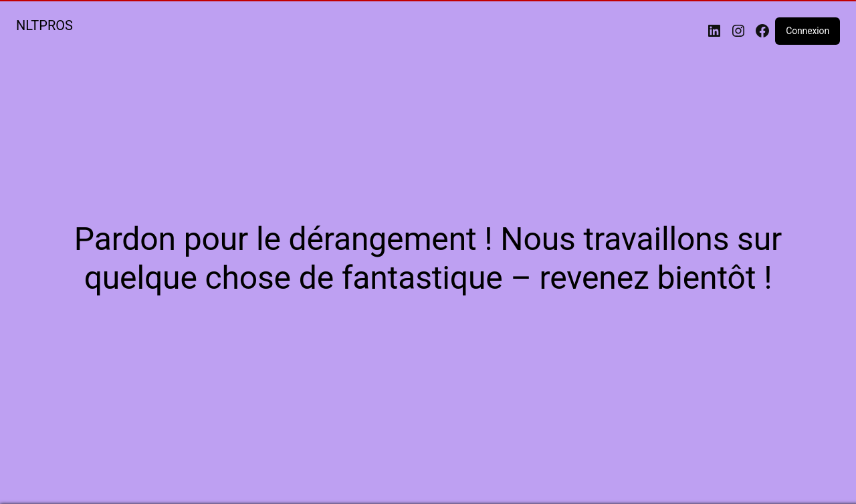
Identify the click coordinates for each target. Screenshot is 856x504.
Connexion (808, 31)
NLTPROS (44, 25)
